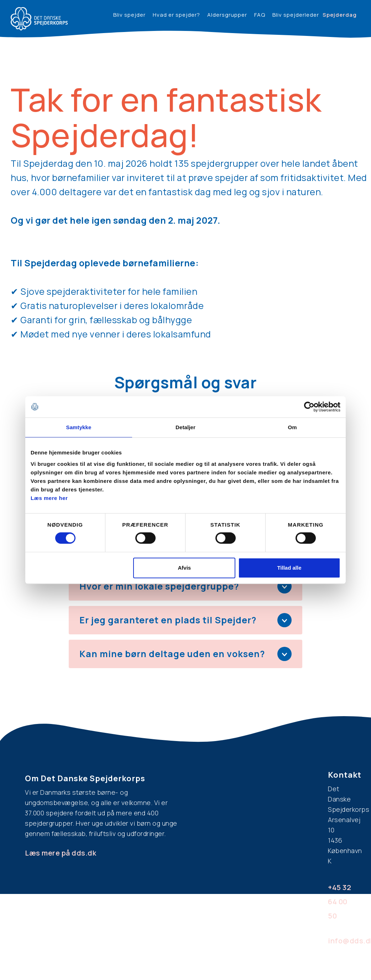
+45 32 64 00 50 (339, 902)
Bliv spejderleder (296, 15)
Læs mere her (49, 498)
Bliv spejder (129, 15)
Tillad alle (289, 568)
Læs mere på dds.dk (61, 853)
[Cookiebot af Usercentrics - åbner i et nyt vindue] (309, 407)
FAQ (260, 15)
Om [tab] (292, 427)
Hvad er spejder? (176, 15)
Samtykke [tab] (79, 427)
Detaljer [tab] (185, 427)
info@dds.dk (342, 941)
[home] (39, 19)
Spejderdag (340, 15)
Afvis (185, 568)
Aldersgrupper (227, 15)
